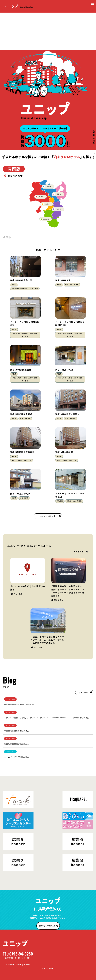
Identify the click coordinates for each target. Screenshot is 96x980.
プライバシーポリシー (13, 965)
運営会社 (27, 965)
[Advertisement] (48, 31)
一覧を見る (79, 552)
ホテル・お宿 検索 (48, 516)
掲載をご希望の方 (47, 926)
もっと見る (83, 693)
